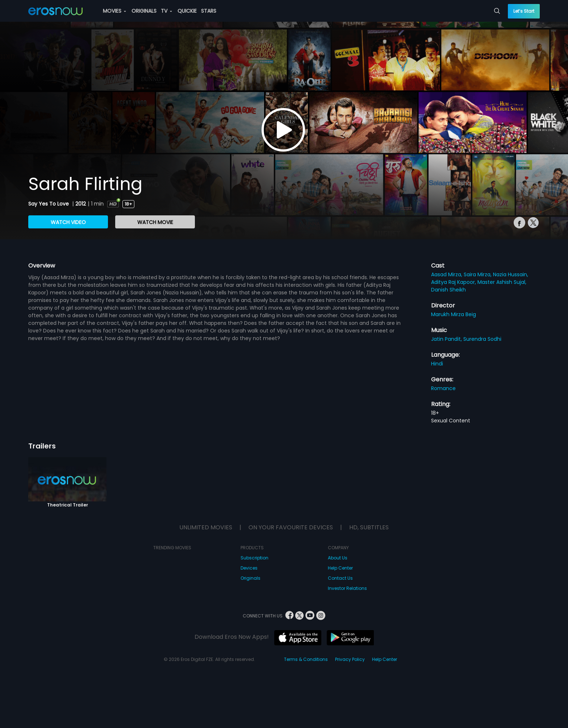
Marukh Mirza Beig (454, 314)
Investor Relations (347, 588)
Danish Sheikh (448, 290)
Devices (249, 568)
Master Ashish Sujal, (502, 282)
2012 (81, 204)
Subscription (254, 558)
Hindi (437, 364)
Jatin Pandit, (447, 339)
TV (166, 11)
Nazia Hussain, (511, 274)
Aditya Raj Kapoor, (454, 282)
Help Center (340, 568)
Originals (250, 578)
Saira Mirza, (478, 274)
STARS (209, 11)
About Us (338, 558)
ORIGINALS (144, 11)
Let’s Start (524, 11)
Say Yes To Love (49, 204)
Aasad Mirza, (447, 274)
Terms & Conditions (306, 659)
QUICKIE (187, 11)
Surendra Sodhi (482, 339)
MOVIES (114, 11)
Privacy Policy (350, 659)
